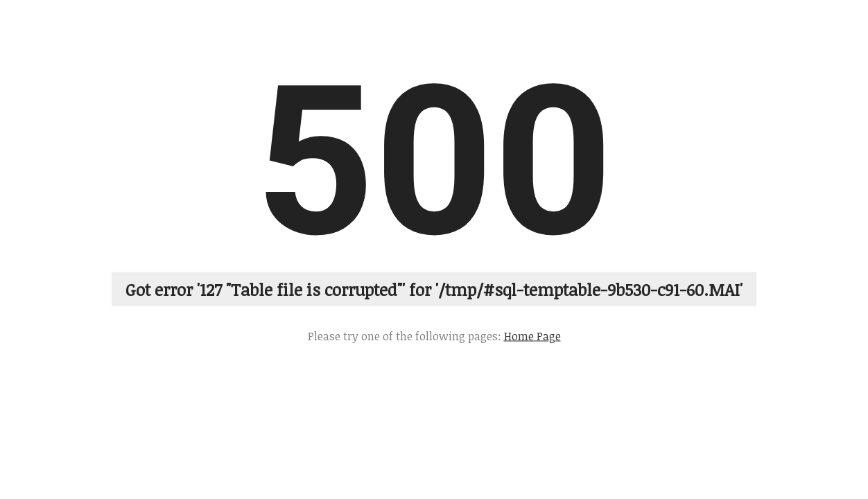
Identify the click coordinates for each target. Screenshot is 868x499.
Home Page (532, 335)
